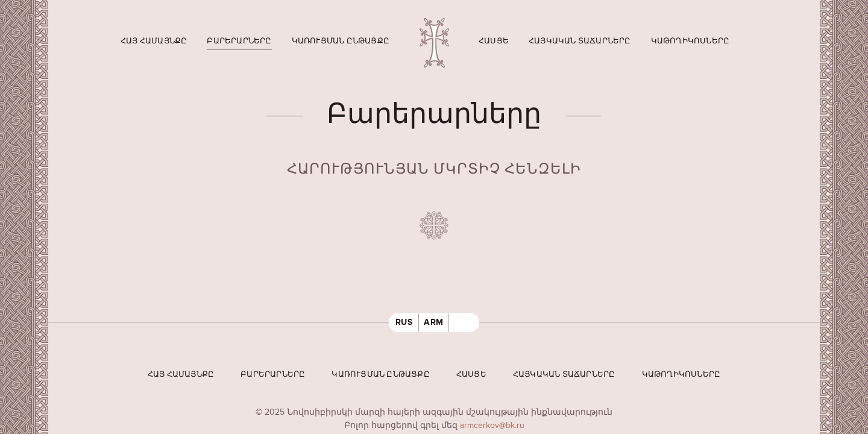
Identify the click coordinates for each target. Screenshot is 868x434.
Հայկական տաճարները (580, 41)
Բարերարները (239, 41)
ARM (434, 322)
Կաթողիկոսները (690, 41)
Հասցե (494, 41)
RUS (404, 322)
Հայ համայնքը (154, 41)
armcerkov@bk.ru (492, 425)
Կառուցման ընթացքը (341, 41)
